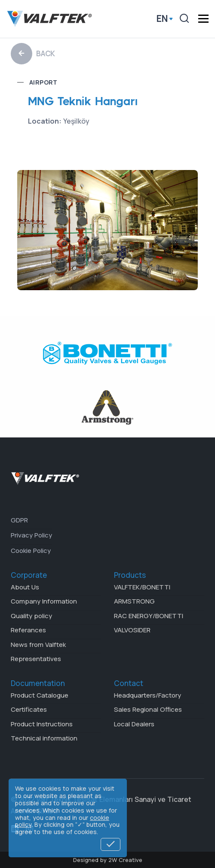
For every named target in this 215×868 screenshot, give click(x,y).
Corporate (29, 575)
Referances (28, 630)
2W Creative (125, 860)
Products (130, 575)
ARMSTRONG (134, 601)
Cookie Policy (31, 551)
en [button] (162, 19)
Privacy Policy (31, 535)
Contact (129, 683)
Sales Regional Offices (148, 709)
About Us (25, 587)
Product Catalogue (40, 695)
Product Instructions (42, 724)
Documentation (38, 683)
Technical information (44, 738)
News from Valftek (38, 645)
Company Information (44, 601)
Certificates (29, 709)
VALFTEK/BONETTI (142, 587)
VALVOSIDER (132, 630)
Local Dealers (134, 724)
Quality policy (31, 616)
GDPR (19, 520)
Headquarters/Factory (147, 695)
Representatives (36, 659)
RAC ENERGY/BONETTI (149, 616)
